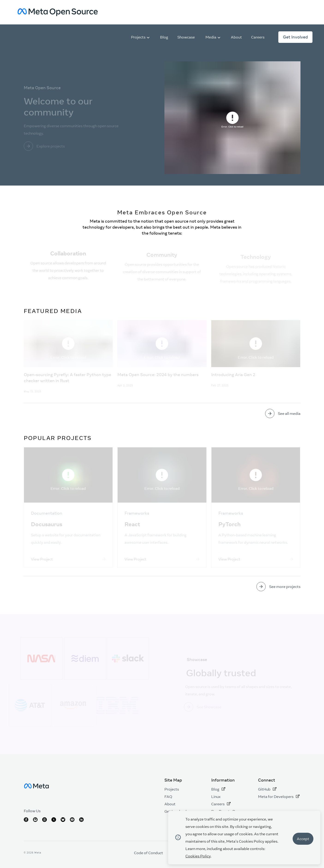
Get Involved (295, 37)
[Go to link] (78, 146)
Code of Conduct (149, 853)
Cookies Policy (198, 856)
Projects (172, 789)
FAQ (168, 797)
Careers (221, 804)
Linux (216, 797)
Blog (218, 789)
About (170, 804)
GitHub (267, 789)
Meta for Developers (279, 797)
